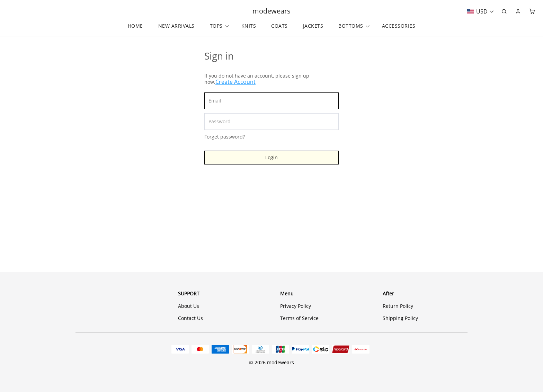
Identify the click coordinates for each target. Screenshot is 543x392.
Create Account (235, 82)
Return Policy (398, 306)
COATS (279, 26)
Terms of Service (299, 318)
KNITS (249, 26)
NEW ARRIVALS (176, 26)
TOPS (216, 26)
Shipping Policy (400, 318)
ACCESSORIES (399, 26)
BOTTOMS (351, 26)
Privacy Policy (296, 306)
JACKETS (313, 26)
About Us (189, 306)
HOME (135, 26)
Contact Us (190, 318)
